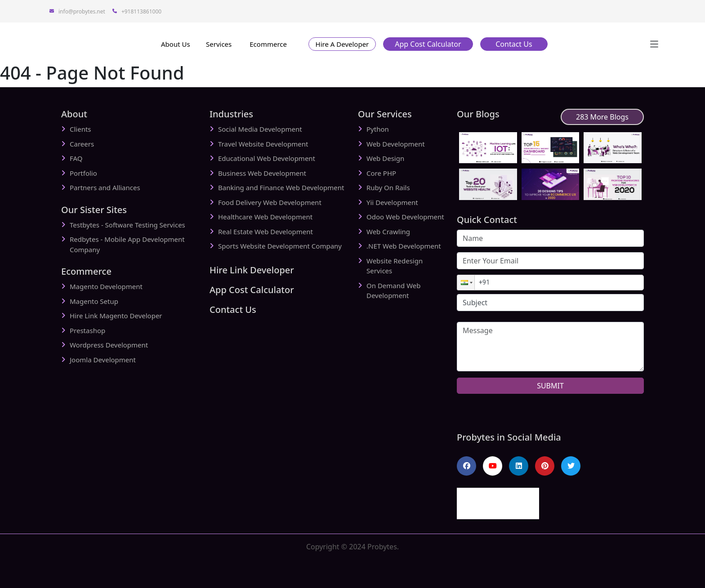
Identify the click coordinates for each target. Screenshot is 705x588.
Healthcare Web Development (265, 217)
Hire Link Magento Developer (116, 316)
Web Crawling (388, 232)
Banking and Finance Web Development (281, 187)
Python (378, 129)
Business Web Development (262, 173)
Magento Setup (94, 301)
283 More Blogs (602, 117)
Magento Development (106, 286)
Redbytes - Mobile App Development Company (127, 244)
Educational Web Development (267, 158)
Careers (82, 144)
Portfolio (83, 173)
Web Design (385, 158)
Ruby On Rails (388, 187)
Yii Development (392, 202)
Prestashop (87, 330)
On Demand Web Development (393, 291)
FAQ (76, 158)
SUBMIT (550, 386)
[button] (342, 44)
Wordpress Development (109, 345)
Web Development (396, 144)
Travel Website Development (263, 144)
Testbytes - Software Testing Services (127, 225)
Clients (80, 129)
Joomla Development (103, 360)
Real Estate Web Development (265, 232)
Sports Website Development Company (280, 246)
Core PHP (381, 173)
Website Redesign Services (395, 266)
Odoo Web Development (405, 217)
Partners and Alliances (105, 187)
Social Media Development (260, 129)
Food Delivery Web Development (270, 202)
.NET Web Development (404, 246)
